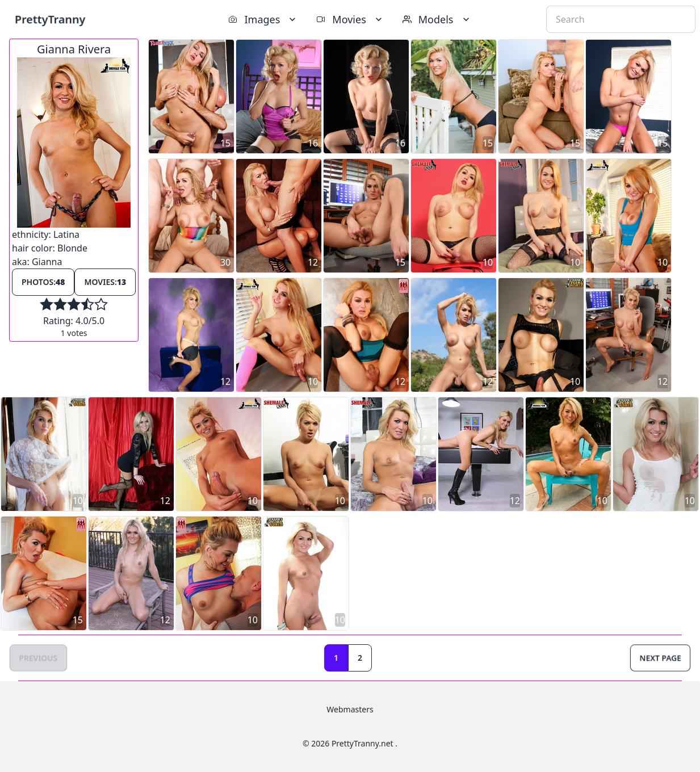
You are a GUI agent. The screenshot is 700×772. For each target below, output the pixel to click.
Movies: (105, 282)
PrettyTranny (50, 19)
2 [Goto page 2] (360, 658)
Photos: (43, 282)
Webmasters (350, 709)
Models (437, 19)
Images (263, 19)
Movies (350, 19)
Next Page (660, 658)
